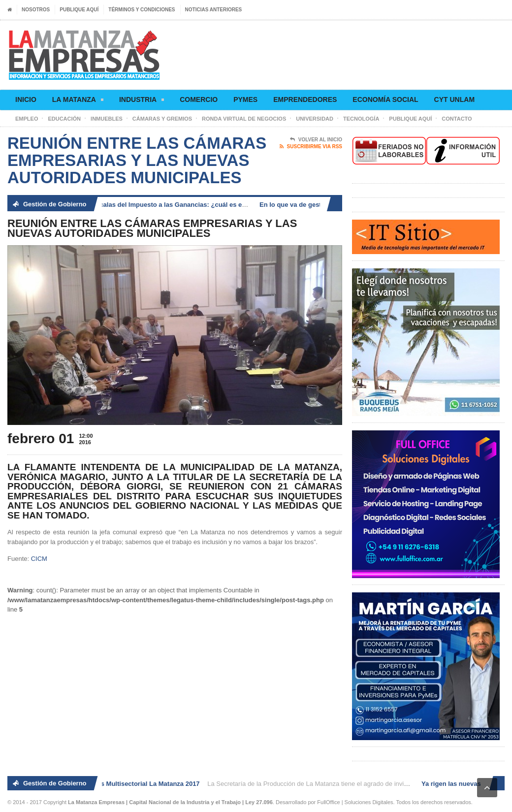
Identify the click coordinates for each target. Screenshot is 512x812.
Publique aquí (79, 10)
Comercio (199, 99)
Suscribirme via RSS (311, 147)
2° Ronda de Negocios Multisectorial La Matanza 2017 (120, 784)
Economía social (385, 99)
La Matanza (78, 101)
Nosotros (36, 10)
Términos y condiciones (142, 10)
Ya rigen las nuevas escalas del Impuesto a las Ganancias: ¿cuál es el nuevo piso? (160, 205)
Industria (142, 101)
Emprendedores (305, 99)
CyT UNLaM (454, 99)
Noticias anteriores (214, 10)
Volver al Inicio (316, 140)
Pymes (245, 99)
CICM (39, 559)
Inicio (26, 99)
